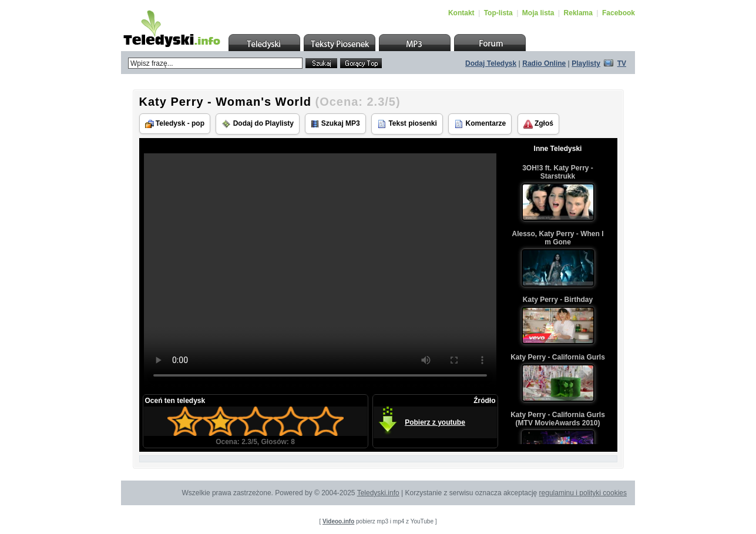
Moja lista (538, 13)
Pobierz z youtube (435, 422)
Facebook (619, 13)
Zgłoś (538, 124)
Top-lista (498, 13)
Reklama (578, 13)
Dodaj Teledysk (491, 63)
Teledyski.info (378, 493)
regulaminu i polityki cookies (583, 493)
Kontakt (461, 13)
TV (622, 63)
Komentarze (480, 124)
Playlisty (586, 63)
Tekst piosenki (407, 124)
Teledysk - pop (175, 124)
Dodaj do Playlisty (258, 124)
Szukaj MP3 (335, 124)
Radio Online (544, 63)
